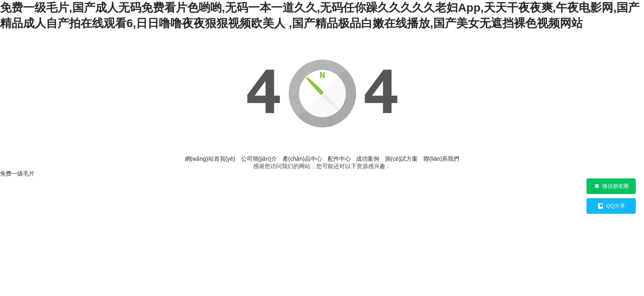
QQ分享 (611, 206)
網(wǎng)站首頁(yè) (210, 159)
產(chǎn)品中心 (302, 159)
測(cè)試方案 (401, 159)
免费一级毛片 (17, 173)
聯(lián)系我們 (441, 159)
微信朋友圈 (611, 186)
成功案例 (368, 159)
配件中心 (339, 159)
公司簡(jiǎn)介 (259, 159)
